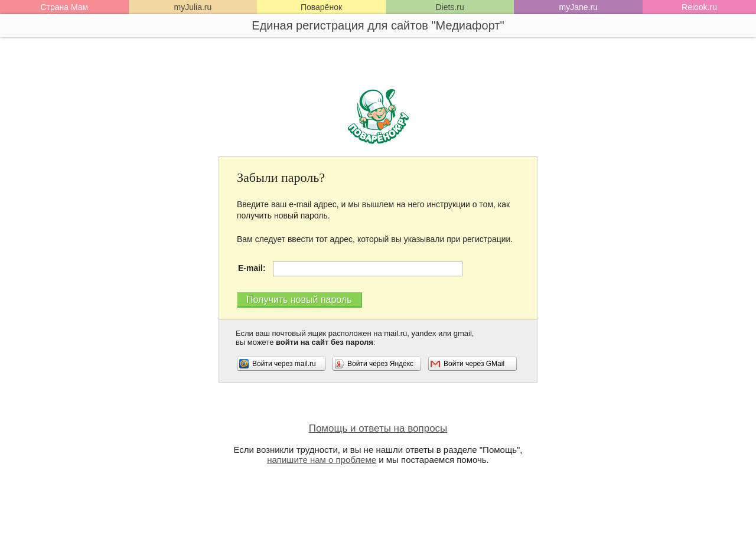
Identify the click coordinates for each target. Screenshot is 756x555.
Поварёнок (321, 7)
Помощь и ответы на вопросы (378, 428)
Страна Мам (64, 7)
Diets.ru (449, 7)
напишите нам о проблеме (322, 460)
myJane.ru (578, 7)
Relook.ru (699, 7)
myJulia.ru (193, 7)
